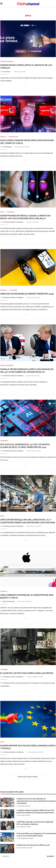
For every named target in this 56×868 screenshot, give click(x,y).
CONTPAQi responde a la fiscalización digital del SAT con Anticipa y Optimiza (35, 823)
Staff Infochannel (9, 602)
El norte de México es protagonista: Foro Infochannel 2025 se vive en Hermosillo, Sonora (36, 835)
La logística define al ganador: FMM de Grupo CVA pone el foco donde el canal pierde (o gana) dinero (35, 812)
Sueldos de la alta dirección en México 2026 (33, 845)
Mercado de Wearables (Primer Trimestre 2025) (27, 294)
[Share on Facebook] (26, 85)
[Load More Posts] (28, 777)
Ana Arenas (7, 72)
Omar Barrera (7, 147)
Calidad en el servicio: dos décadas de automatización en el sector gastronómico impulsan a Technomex (36, 801)
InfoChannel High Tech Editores (13, 222)
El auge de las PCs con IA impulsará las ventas (27, 673)
